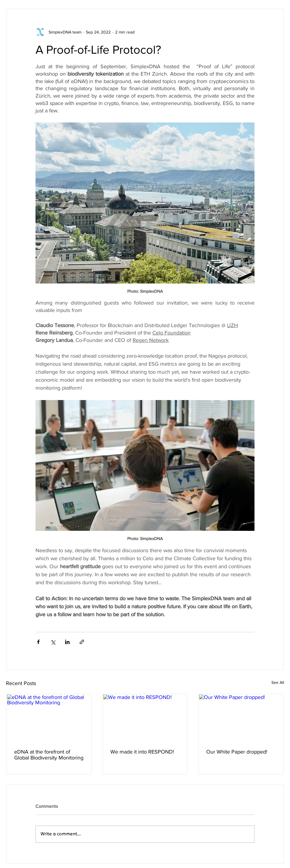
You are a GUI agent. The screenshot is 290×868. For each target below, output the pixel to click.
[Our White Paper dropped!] (241, 718)
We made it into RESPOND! (142, 752)
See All (278, 682)
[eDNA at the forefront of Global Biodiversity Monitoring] (49, 718)
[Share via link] (82, 642)
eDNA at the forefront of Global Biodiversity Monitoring (49, 755)
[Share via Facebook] (38, 642)
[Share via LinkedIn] (67, 642)
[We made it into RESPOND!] (145, 718)
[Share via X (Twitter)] (53, 642)
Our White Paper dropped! (237, 752)
